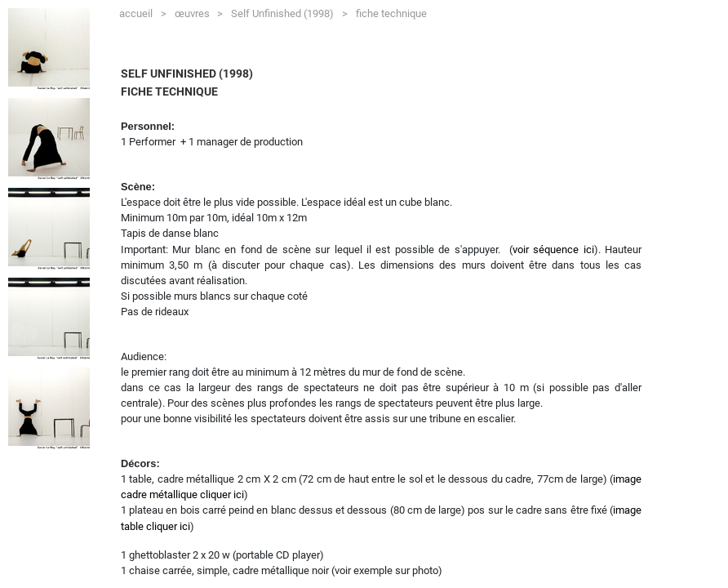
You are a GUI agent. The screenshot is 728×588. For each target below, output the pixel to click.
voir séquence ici (553, 249)
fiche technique (391, 13)
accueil (142, 11)
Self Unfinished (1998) (289, 11)
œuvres (199, 11)
